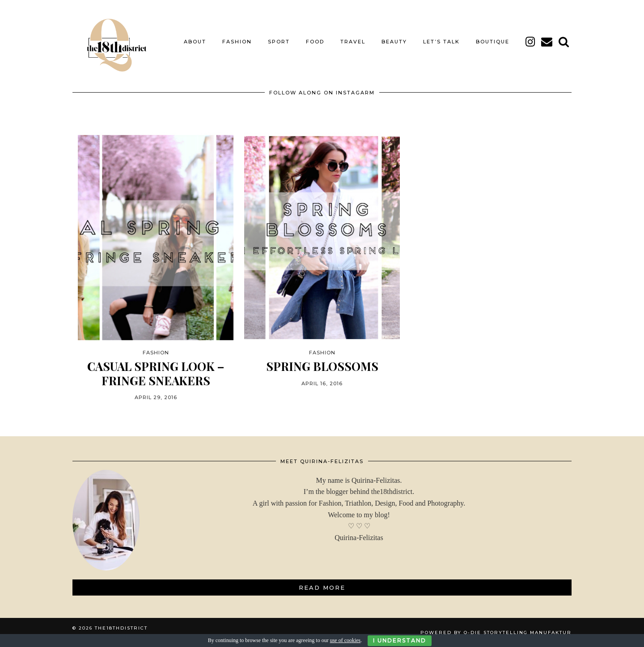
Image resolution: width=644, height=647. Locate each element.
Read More (322, 587)
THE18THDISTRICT (121, 628)
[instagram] (531, 42)
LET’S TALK (441, 42)
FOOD (315, 42)
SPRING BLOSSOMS (322, 366)
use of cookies (345, 640)
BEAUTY (394, 42)
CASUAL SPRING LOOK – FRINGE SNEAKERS (156, 373)
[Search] (564, 42)
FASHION (237, 42)
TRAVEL (353, 42)
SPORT (279, 42)
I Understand (400, 641)
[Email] (547, 42)
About (195, 42)
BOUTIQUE (493, 42)
